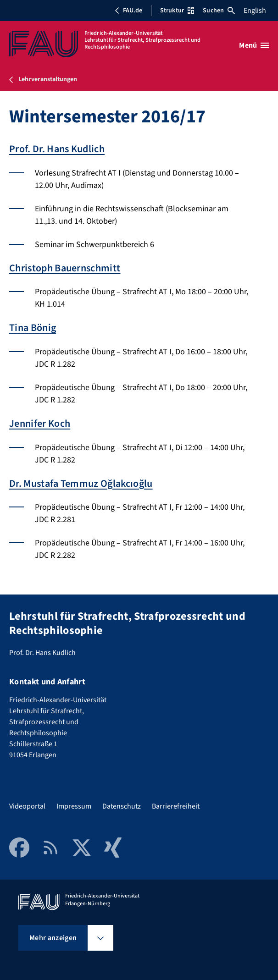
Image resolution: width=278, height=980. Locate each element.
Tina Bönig (33, 328)
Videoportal (27, 806)
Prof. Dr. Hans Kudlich (57, 149)
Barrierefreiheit (176, 806)
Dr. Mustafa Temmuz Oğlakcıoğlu (81, 484)
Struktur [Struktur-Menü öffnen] (177, 11)
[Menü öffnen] (254, 45)
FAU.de (128, 11)
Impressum (74, 806)
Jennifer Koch (40, 424)
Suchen (219, 11)
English (255, 11)
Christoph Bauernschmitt (65, 268)
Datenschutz (122, 806)
